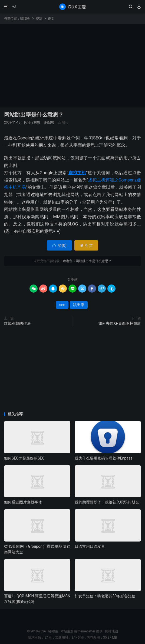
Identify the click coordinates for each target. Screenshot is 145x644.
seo (62, 305)
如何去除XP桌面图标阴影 (120, 323)
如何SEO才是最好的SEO (24, 458)
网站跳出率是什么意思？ (34, 115)
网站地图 (111, 631)
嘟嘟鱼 (72, 7)
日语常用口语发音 (90, 546)
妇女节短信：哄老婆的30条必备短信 (105, 596)
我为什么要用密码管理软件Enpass (104, 458)
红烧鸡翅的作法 (17, 323)
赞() (64, 122)
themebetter (86, 631)
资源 (39, 19)
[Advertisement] (72, 64)
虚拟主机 (77, 173)
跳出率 (79, 305)
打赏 (86, 245)
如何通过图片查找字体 (23, 502)
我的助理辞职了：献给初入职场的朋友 (107, 502)
